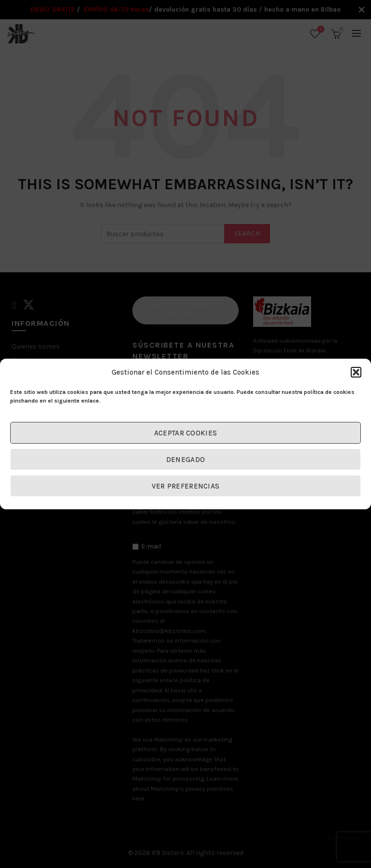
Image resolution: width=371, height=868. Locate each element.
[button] (356, 372)
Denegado (185, 460)
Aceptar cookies (186, 433)
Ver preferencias (186, 486)
